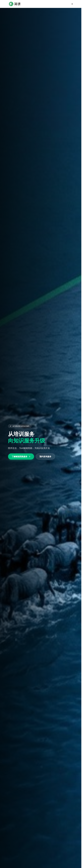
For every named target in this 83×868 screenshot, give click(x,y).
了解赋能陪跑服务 (21, 456)
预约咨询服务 (45, 456)
